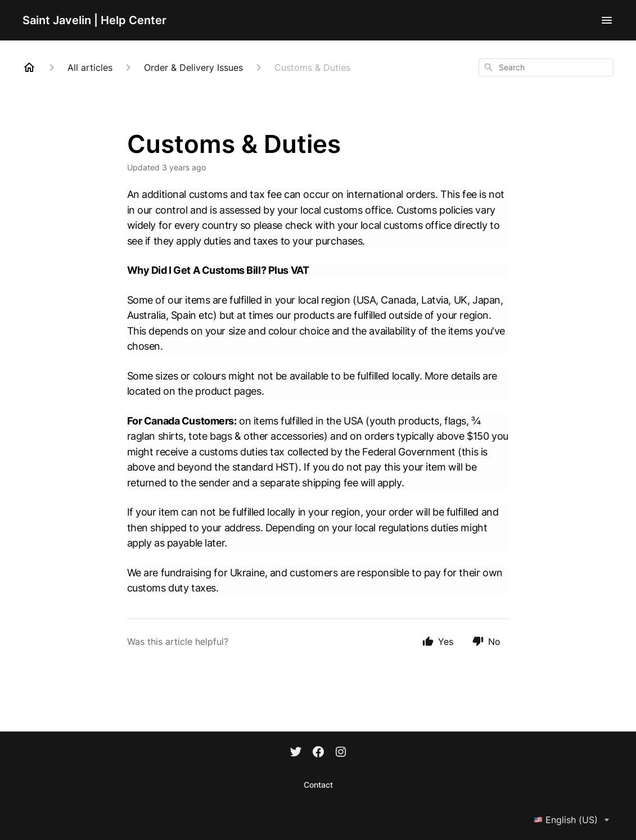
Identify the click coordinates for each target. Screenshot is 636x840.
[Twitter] (296, 753)
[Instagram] (341, 753)
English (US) (574, 820)
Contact (318, 785)
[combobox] (546, 67)
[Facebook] (318, 753)
